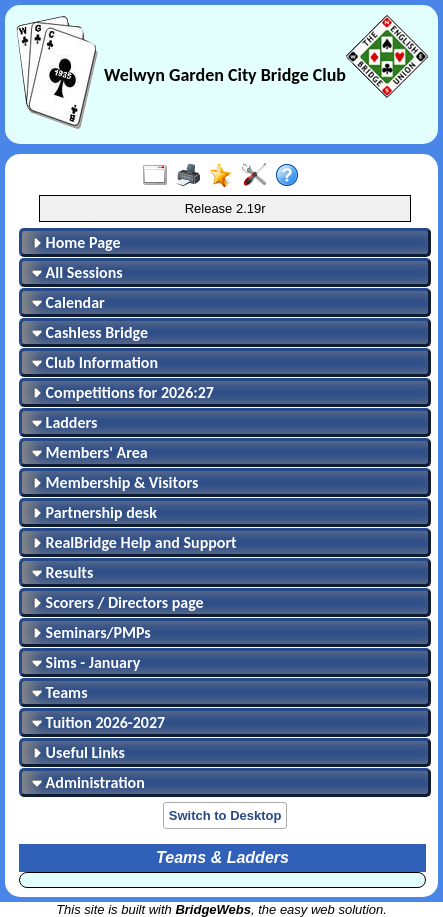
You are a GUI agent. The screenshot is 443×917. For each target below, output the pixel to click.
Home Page (76, 242)
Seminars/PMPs (91, 632)
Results (62, 572)
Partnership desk (94, 512)
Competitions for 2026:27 (123, 392)
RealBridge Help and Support (134, 542)
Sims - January (86, 662)
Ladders (64, 422)
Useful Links (78, 752)
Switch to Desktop (225, 815)
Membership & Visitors (115, 482)
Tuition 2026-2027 (98, 722)
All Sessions (77, 272)
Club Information (95, 362)
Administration (88, 782)
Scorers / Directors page (118, 602)
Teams (60, 692)
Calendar (68, 302)
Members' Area (90, 452)
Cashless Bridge (90, 332)
